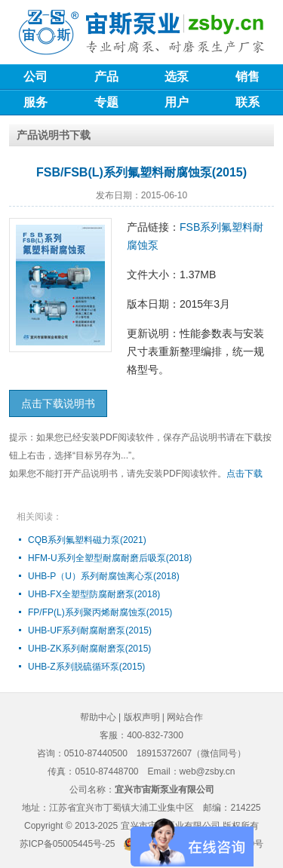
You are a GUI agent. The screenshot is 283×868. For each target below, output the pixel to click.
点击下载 (245, 474)
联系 (248, 102)
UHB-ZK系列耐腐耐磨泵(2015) (89, 649)
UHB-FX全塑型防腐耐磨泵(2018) (94, 594)
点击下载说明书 (58, 403)
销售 (248, 77)
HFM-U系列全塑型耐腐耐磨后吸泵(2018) (110, 558)
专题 (106, 102)
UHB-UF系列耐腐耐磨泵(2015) (90, 630)
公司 (35, 77)
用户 (177, 102)
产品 (106, 77)
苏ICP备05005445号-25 (68, 844)
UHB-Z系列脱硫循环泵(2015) (86, 667)
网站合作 (185, 717)
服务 (35, 102)
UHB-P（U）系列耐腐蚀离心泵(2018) (104, 576)
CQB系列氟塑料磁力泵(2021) (87, 540)
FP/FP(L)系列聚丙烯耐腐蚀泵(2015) (100, 612)
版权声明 (142, 717)
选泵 (177, 77)
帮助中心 (98, 717)
